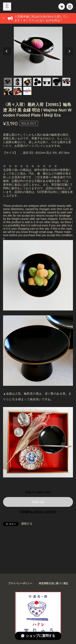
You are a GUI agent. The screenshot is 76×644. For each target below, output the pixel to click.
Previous (7, 51)
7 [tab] (66, 82)
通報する (27, 524)
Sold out (38, 502)
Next (69, 51)
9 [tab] (18, 91)
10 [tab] (27, 91)
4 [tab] (37, 82)
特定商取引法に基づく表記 (54, 583)
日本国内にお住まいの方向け (38, 512)
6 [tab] (57, 82)
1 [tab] (8, 82)
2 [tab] (18, 82)
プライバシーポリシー (20, 583)
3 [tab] (27, 82)
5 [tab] (47, 82)
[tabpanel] (38, 51)
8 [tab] (8, 91)
